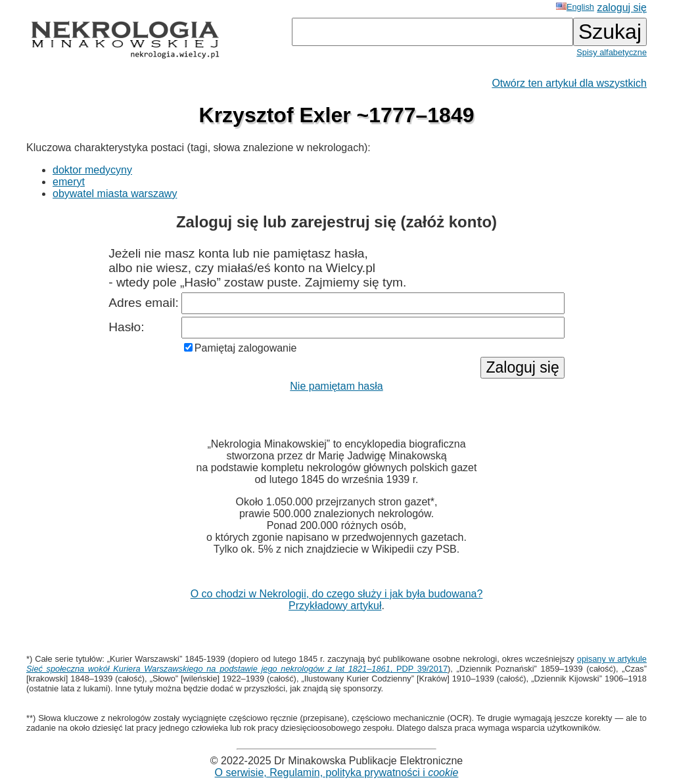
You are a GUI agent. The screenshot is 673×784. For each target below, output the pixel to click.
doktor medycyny (92, 170)
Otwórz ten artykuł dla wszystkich (569, 83)
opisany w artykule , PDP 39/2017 (336, 664)
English (575, 7)
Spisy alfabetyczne (612, 52)
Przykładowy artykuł (335, 606)
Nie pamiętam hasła (336, 386)
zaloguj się (622, 8)
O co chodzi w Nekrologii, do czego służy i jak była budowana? (337, 594)
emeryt (69, 182)
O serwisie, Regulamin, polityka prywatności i (337, 772)
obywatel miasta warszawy (115, 194)
